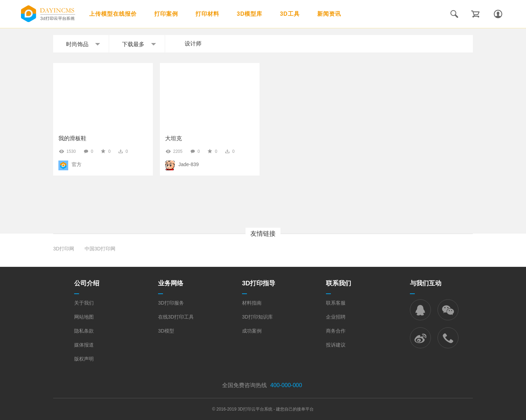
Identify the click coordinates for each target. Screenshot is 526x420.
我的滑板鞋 (72, 138)
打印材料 (207, 14)
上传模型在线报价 (113, 14)
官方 (77, 164)
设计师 (193, 44)
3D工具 (290, 14)
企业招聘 (336, 317)
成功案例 (252, 331)
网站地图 (84, 317)
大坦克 (173, 138)
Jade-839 (189, 164)
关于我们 (84, 303)
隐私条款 (84, 331)
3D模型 (166, 331)
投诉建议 (336, 345)
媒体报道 (84, 345)
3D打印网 (64, 249)
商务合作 (336, 331)
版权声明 (84, 359)
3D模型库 (250, 14)
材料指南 (252, 303)
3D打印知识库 (257, 317)
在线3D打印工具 (176, 317)
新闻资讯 (329, 14)
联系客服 (336, 303)
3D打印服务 (171, 303)
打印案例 (166, 14)
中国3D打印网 (100, 249)
